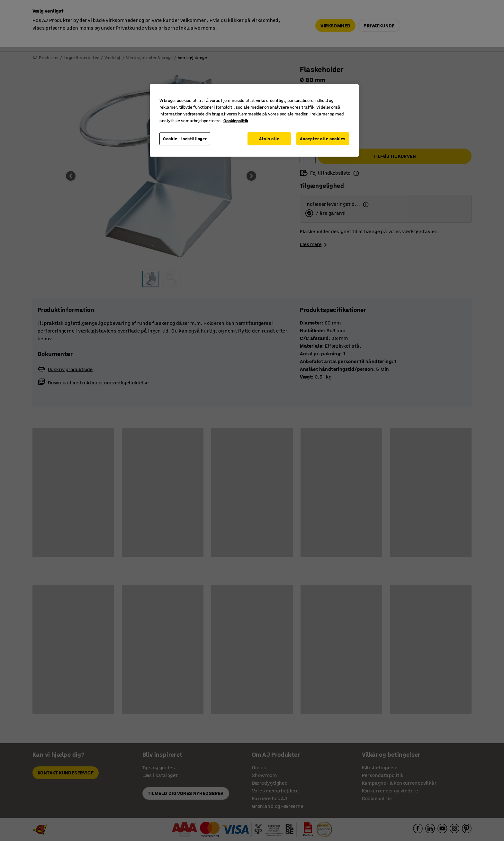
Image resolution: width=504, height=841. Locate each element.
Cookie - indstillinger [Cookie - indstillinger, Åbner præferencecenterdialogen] (185, 139)
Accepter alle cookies (323, 139)
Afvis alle (269, 139)
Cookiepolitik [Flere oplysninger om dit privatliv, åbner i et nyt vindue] (236, 121)
